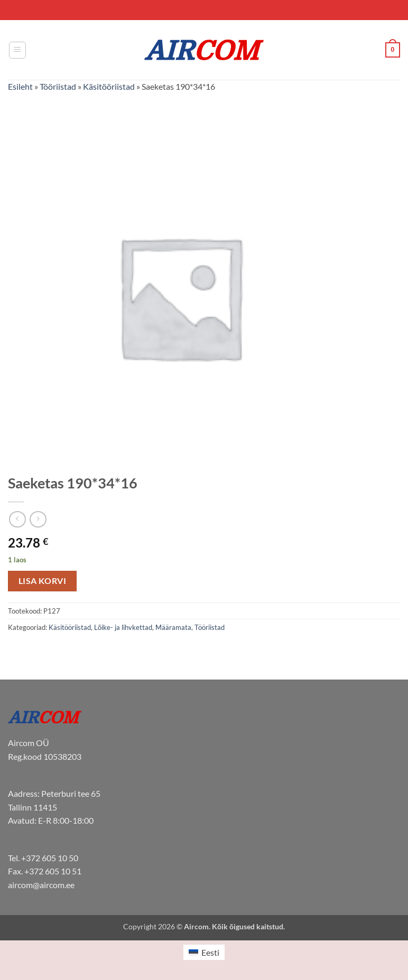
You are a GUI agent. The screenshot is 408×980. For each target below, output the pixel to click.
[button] (17, 50)
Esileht (20, 86)
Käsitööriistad (109, 86)
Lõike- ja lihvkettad (123, 627)
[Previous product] (38, 519)
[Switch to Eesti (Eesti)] (204, 952)
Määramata (173, 627)
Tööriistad (58, 86)
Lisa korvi (43, 581)
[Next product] (17, 519)
